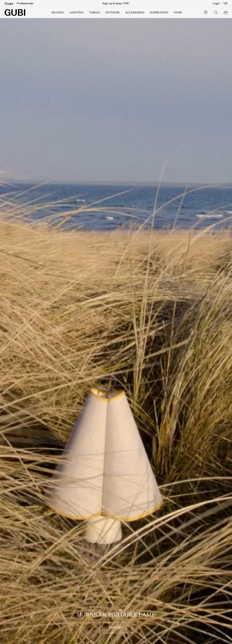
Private (9, 3)
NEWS (178, 12)
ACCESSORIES (135, 12)
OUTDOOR (112, 12)
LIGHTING (76, 12)
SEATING (58, 12)
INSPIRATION (159, 12)
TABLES (94, 12)
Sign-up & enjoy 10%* (116, 3)
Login (216, 3)
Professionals (25, 3)
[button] (226, 12)
